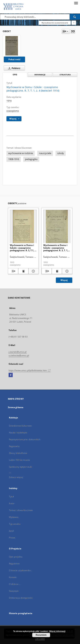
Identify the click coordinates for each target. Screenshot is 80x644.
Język (12, 531)
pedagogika (31, 159)
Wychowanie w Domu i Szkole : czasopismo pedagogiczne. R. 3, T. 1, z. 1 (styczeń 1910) (57, 248)
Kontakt (13, 577)
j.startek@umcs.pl (18, 352)
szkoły (61, 153)
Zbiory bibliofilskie (18, 453)
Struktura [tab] (65, 75)
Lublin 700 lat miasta (20, 460)
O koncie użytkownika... (21, 570)
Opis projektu (16, 557)
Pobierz (13, 68)
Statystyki (14, 591)
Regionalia (14, 446)
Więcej (64, 280)
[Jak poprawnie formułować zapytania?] (74, 23)
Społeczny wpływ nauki (20, 467)
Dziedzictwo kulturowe (20, 426)
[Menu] (76, 3)
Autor (12, 503)
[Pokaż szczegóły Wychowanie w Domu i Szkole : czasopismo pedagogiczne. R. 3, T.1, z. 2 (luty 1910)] (33, 271)
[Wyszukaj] (75, 17)
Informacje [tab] (40, 75)
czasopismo (13, 111)
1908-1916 (14, 159)
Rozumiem (41, 635)
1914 (9, 101)
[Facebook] (11, 375)
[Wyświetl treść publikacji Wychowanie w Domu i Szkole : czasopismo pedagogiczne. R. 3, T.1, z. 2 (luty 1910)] (23, 271)
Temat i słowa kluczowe (21, 510)
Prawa (12, 538)
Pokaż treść (14, 59)
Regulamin (14, 564)
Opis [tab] (15, 75)
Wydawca (14, 517)
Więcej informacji (57, 631)
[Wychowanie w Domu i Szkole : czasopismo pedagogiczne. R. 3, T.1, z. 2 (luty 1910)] (23, 227)
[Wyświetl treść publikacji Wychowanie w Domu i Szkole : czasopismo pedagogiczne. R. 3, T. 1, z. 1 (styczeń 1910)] (57, 271)
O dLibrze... (15, 584)
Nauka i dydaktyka (18, 433)
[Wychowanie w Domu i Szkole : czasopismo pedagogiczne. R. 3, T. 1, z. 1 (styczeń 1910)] (57, 227)
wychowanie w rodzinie (21, 153)
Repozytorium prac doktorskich (25, 439)
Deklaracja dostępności (21, 598)
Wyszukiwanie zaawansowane (55, 23)
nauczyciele (45, 153)
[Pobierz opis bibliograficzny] (13, 271)
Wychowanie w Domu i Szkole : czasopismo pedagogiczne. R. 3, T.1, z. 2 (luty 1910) (23, 248)
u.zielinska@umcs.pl (19, 355)
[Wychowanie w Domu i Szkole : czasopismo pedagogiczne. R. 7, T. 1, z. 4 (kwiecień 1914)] (12, 46)
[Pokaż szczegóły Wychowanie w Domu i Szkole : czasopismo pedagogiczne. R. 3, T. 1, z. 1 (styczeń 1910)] (66, 271)
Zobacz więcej (16, 477)
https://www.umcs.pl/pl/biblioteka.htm (30, 370)
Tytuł (11, 497)
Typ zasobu (15, 524)
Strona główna (16, 407)
